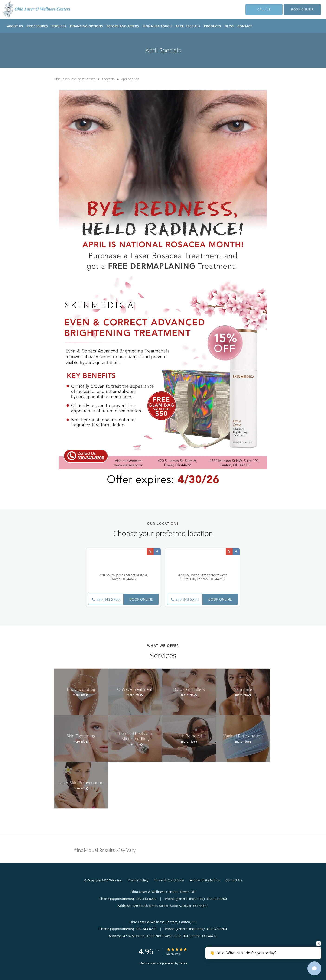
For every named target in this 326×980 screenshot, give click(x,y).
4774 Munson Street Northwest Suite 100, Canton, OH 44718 (203, 577)
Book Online (141, 599)
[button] (302, 10)
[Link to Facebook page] (157, 552)
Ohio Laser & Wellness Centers (75, 79)
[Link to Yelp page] (150, 552)
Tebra (183, 963)
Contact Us (234, 880)
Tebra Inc (115, 880)
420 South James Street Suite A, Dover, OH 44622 (124, 577)
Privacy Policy (138, 880)
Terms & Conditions (169, 880)
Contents (109, 79)
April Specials (130, 79)
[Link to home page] (30, 10)
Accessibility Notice (205, 880)
